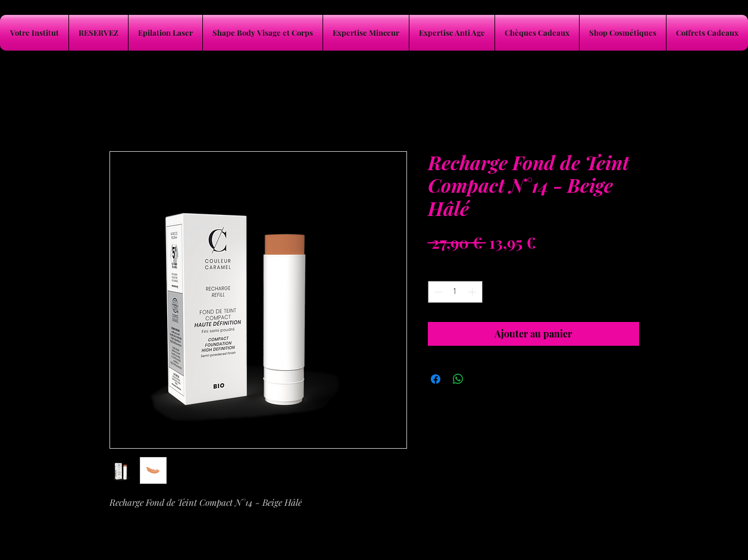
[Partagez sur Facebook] (436, 379)
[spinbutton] (455, 292)
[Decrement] (437, 292)
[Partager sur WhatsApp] (458, 379)
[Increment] (473, 292)
